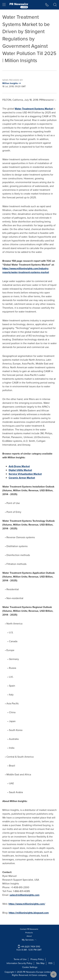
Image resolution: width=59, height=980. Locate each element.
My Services (29, 940)
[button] (47, 5)
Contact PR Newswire (29, 929)
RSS (50, 963)
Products (29, 933)
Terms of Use (20, 959)
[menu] (4, 5)
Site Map (40, 963)
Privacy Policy (37, 959)
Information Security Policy (19, 963)
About (29, 936)
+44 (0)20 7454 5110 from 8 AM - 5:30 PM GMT (29, 948)
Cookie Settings (30, 967)
